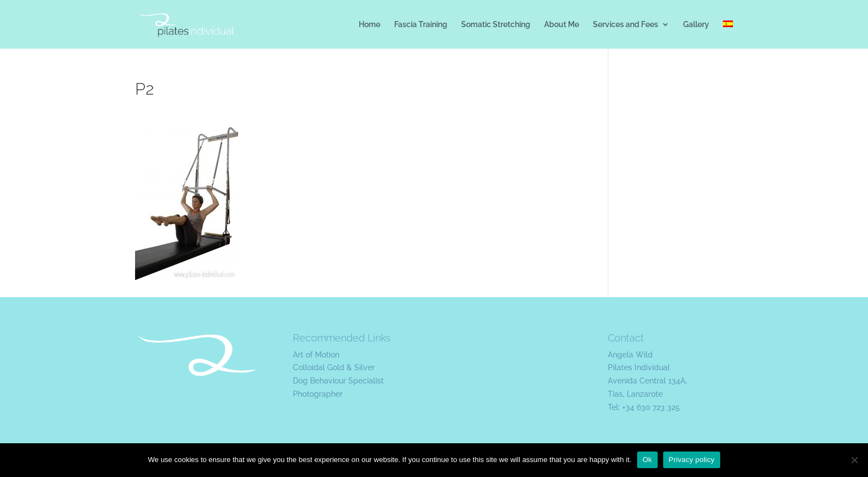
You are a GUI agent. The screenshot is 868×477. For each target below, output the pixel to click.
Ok (647, 460)
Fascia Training (421, 25)
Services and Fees (626, 25)
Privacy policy (692, 460)
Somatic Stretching (496, 25)
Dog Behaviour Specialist (338, 381)
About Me (562, 25)
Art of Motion (316, 355)
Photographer (318, 394)
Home (370, 25)
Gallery (696, 25)
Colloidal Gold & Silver (334, 367)
